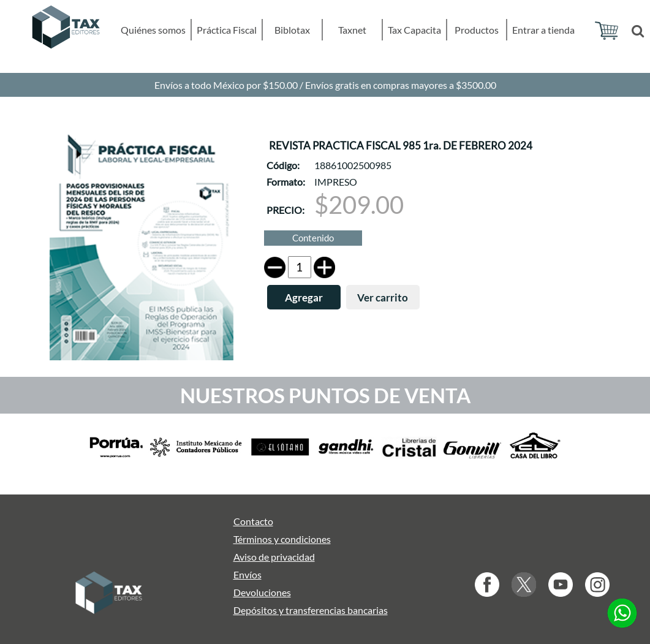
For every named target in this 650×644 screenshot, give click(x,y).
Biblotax (292, 30)
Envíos (248, 574)
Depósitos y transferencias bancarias (311, 610)
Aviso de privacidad (274, 557)
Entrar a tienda (543, 30)
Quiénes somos (153, 30)
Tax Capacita (414, 30)
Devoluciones (262, 592)
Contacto (253, 521)
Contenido (313, 238)
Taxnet (352, 30)
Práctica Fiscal (227, 30)
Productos (477, 30)
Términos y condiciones (282, 539)
